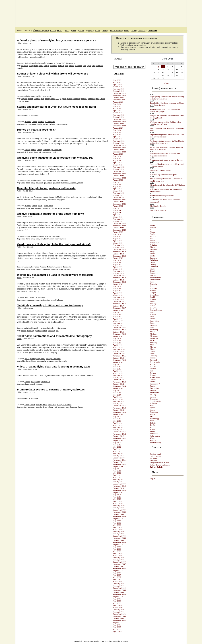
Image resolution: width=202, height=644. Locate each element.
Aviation (27, 96)
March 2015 (118, 373)
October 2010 (118, 488)
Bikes (152, 247)
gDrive (81, 30)
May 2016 (117, 343)
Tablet (152, 414)
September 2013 (119, 412)
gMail (74, 30)
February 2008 (119, 558)
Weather (41, 122)
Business (153, 258)
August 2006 (118, 597)
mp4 (52, 239)
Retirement (154, 392)
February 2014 (119, 401)
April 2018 (117, 293)
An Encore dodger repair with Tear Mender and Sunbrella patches (167, 142)
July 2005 (117, 625)
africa (23, 361)
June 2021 (117, 210)
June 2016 (117, 341)
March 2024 (118, 139)
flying (27, 384)
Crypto (153, 269)
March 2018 (118, 295)
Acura (152, 225)
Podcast (153, 366)
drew (31, 66)
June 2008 (117, 549)
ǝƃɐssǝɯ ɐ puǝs (40, 30)
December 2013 (119, 406)
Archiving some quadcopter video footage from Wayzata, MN (55, 158)
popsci (32, 384)
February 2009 (119, 532)
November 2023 (119, 147)
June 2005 (117, 627)
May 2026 (117, 82)
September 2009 (119, 516)
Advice (153, 228)
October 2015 (118, 358)
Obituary (153, 356)
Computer (154, 267)
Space (152, 408)
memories (53, 66)
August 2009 (118, 518)
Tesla (152, 421)
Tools (152, 427)
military (50, 407)
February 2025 (119, 115)
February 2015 (119, 375)
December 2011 (119, 458)
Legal (152, 323)
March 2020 (118, 243)
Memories (34, 63)
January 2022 (118, 195)
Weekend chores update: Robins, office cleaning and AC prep (166, 123)
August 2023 (118, 154)
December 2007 (119, 562)
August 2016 (118, 336)
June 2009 (117, 523)
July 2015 (117, 364)
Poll (152, 371)
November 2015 (119, 356)
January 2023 (118, 169)
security (84, 99)
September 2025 (119, 100)
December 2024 (119, 119)
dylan (45, 407)
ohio (67, 66)
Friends (153, 290)
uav (52, 300)
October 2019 (118, 254)
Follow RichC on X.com (160, 465)
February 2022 (119, 193)
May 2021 (117, 212)
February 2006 (119, 610)
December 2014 (119, 380)
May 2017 (117, 317)
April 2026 (117, 84)
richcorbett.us (155, 456)
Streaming (154, 412)
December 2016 (119, 328)
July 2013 (117, 416)
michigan (61, 66)
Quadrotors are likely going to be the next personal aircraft (54, 244)
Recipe (153, 386)
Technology (47, 150)
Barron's (142, 30)
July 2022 (117, 182)
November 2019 (119, 252)
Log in (153, 479)
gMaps (90, 30)
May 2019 (117, 265)
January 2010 (118, 508)
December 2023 (119, 145)
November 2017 (119, 304)
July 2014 (117, 390)
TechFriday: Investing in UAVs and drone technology (50, 305)
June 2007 (117, 575)
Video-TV (154, 434)
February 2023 (119, 167)
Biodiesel (154, 249)
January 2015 (118, 377)
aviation (24, 407)
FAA (57, 99)
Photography (50, 63)
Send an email (156, 454)
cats (23, 384)
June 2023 (117, 158)
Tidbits (153, 423)
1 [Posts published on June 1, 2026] (158, 67)
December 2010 (119, 484)
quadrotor (79, 66)
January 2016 (118, 351)
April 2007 (117, 579)
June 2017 (117, 314)
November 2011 (119, 460)
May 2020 (117, 239)
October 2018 (118, 280)
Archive (27, 180)
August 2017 (118, 310)
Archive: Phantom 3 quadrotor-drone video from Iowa (50, 214)
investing (31, 331)
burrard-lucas (31, 361)
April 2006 (117, 605)
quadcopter (48, 183)
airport (30, 99)
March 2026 (118, 87)
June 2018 (117, 288)
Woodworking (156, 442)
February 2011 (119, 479)
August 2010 (118, 492)
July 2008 (117, 547)
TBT (63, 63)
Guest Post (154, 295)
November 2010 (119, 486)
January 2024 (118, 143)
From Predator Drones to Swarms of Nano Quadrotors (51, 390)
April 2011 (117, 475)
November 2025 (119, 95)
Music (45, 405)
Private (153, 375)
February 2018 (119, 297)
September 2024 (119, 126)
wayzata (73, 183)
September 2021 (119, 204)
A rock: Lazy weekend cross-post (163, 175)
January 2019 (118, 273)
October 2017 (118, 306)
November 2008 (119, 538)
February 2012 (119, 453)
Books (152, 256)
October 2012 (118, 436)
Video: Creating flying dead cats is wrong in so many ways (54, 367)
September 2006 (119, 594)
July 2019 (117, 260)
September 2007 (119, 568)
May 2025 (117, 108)
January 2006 (118, 612)
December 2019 (119, 249)
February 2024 (119, 141)
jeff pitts (42, 152)
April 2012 (117, 449)
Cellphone (154, 260)
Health (153, 297)
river (85, 66)
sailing (56, 152)
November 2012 (119, 434)
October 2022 (118, 176)
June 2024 (117, 132)
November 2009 (119, 512)
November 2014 (119, 382)
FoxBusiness (116, 30)
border (47, 99)
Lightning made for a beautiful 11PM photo (167, 185)
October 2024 (118, 124)
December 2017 (119, 301)
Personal (41, 63)
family (41, 66)
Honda (153, 306)
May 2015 (117, 369)
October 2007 (118, 566)
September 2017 (119, 308)
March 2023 (118, 165)
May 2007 (117, 577)
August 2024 (118, 128)
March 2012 (118, 451)
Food (152, 286)
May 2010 (117, 499)
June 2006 (117, 601)
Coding (153, 264)
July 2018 (117, 286)
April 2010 (117, 501)
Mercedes (154, 338)
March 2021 (118, 217)
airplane (24, 99)
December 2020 (119, 223)
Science (153, 397)
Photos (58, 63)
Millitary (39, 405)
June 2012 (117, 445)
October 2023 (118, 150)
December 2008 (119, 536)
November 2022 (119, 173)
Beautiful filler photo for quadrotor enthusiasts (46, 188)
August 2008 (118, 545)
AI (151, 230)
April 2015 (117, 371)
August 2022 (118, 180)
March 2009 (118, 529)
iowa (42, 239)
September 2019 (119, 256)
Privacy (153, 373)
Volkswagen (155, 436)
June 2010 (117, 497)
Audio (27, 405)
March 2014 (118, 399)
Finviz (127, 30)
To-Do (153, 425)
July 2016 (117, 338)
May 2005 (117, 629)
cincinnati (25, 66)
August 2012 (118, 440)
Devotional (152, 30)
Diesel (152, 271)
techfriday (51, 331)
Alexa (152, 232)
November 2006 (119, 590)
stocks (45, 331)
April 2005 (117, 631)
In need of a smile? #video (160, 170)
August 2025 (118, 102)
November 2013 (119, 408)
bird (43, 99)
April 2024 (117, 137)
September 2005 (119, 620)
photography (39, 208)
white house (58, 300)
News (33, 96)
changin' (39, 407)
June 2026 (117, 80)
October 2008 (118, 540)
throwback (99, 66)
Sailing (39, 150)
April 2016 (117, 345)
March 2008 (118, 555)
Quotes (153, 379)
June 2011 (117, 471)
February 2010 (119, 505)
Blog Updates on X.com (160, 463)
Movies (153, 347)
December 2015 (119, 354)
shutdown (91, 99)
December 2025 (119, 93)
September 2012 (119, 438)
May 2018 (117, 291)
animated (37, 99)
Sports (152, 410)
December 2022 (119, 171)
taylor (89, 66)
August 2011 (118, 466)
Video (55, 180)
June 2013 (117, 419)
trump (19, 101)
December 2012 (119, 432)
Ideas (152, 316)
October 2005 (118, 618)
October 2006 (118, 592)
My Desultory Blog (152, 12)
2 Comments (48, 206)
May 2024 (117, 134)
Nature (27, 359)
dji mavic (30, 152)
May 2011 (117, 473)
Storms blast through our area (162, 195)
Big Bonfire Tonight (158, 206)
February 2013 (119, 427)
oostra (58, 124)
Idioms (153, 319)
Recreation (154, 388)
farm (38, 239)
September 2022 (119, 178)
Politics (39, 96)
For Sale (153, 288)
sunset (55, 208)
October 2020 (118, 228)
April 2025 (117, 110)
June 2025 (117, 106)
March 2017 (118, 321)
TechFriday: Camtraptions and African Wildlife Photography (54, 336)
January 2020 (118, 247)
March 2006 (118, 607)
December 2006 (119, 588)
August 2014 (118, 388)
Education (154, 273)
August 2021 (118, 206)
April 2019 (117, 267)
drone (36, 66)
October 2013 (118, 410)
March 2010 (118, 503)
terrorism (47, 300)
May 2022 (117, 186)
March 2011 (118, 477)
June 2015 (117, 367)
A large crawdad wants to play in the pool (167, 160)
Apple (152, 234)
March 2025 (118, 113)
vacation (66, 208)
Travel (103, 99)
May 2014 (117, 395)
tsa (23, 101)
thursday (20, 68)
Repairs (153, 390)
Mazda (153, 332)
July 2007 (117, 573)
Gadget (153, 293)
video (27, 101)
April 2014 (117, 397)
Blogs (152, 251)
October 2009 (118, 514)
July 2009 (117, 521)
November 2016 (119, 330)
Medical (153, 334)
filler (32, 208)
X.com (53, 30)
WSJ (134, 30)
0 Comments (70, 63)
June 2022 (117, 184)
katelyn (46, 66)
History (153, 299)
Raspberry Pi (155, 384)
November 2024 (119, 121)
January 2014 (118, 403)
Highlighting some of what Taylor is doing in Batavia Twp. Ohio (167, 98)
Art (151, 238)
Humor (34, 150)
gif (60, 99)
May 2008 (117, 551)
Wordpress (124, 641)
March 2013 (118, 425)
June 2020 (117, 236)
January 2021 (118, 221)
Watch (152, 438)
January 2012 (118, 456)
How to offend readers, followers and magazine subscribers (165, 155)
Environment (155, 280)
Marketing (154, 330)
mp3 (55, 407)
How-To (153, 308)
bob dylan (31, 407)
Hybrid (153, 314)
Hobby (27, 63)
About (27, 30)
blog (67, 30)
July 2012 (117, 443)
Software (154, 403)
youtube (80, 183)
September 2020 (119, 230)
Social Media (155, 401)
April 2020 (117, 241)
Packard (153, 358)
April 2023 (117, 163)
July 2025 (117, 104)
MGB (152, 340)
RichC (59, 30)
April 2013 (117, 423)
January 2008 (118, 560)
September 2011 (119, 464)
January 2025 (118, 117)
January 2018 (118, 299)
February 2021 (119, 219)
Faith (152, 282)
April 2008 (117, 553)
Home (20, 30)
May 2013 (117, 421)
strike (98, 99)
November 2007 (119, 564)
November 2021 (119, 199)
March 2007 (118, 581)
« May (167, 83)
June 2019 (117, 262)
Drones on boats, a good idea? (36, 130)
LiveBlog (154, 325)
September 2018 (119, 282)
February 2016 (119, 349)
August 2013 (118, 414)
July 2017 (117, 312)
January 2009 (118, 534)
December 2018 (119, 275)
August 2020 (118, 232)
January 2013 (118, 430)
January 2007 (118, 586)
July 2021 (117, 208)
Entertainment (156, 277)
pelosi (64, 99)
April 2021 (117, 215)
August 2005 (118, 623)
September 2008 (119, 542)
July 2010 (117, 495)
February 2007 (119, 584)
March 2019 (118, 269)
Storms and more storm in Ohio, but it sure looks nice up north (56, 107)
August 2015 (118, 362)
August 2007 (118, 571)
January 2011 (118, 482)
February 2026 (119, 89)
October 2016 (118, 332)
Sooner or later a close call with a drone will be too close (52, 74)
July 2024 (117, 130)
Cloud (152, 262)
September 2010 (119, 490)
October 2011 (118, 462)
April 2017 (117, 319)
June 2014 (117, 393)
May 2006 (117, 603)
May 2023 (117, 160)
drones (24, 331)
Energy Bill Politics (158, 210)
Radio (152, 382)
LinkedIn (154, 460)
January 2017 (118, 325)
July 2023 (117, 156)
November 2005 (119, 616)
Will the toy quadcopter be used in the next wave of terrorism (55, 275)
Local (152, 327)
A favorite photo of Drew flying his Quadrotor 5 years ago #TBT (57, 41)
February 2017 (119, 323)
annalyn (24, 124)
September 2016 (119, 334)
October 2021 (118, 202)
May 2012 (117, 447)
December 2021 (119, 197)
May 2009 (117, 525)
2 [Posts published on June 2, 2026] (163, 67)
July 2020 (117, 234)
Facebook (154, 458)
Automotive (155, 243)
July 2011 (117, 469)
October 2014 (118, 384)
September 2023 (119, 152)
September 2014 (119, 386)
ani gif (24, 152)
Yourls (97, 30)
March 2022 (118, 191)
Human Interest (156, 310)
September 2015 (119, 360)
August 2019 (118, 258)
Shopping (154, 399)
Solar (152, 405)
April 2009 (117, 527)
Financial (34, 328)
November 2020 (119, 226)
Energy (153, 275)
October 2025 (118, 97)
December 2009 (119, 510)
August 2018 (118, 284)
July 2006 (117, 599)
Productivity (155, 377)
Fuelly (105, 30)
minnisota (39, 183)
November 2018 (119, 278)
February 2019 (119, 271)
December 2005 (119, 614)
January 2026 (118, 91)
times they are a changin (74, 407)
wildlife (65, 361)
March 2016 (118, 347)
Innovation (35, 267)
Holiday (153, 303)
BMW (152, 254)
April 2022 (117, 189)
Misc (33, 382)
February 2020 (119, 245)
